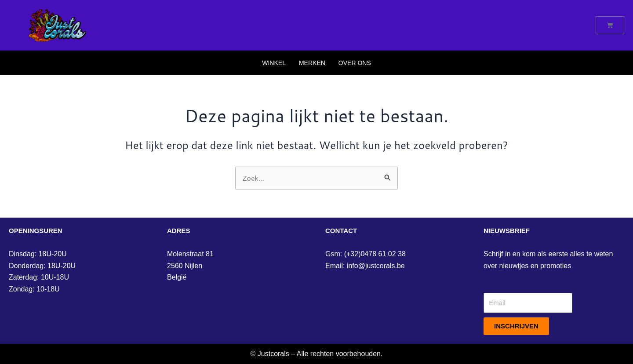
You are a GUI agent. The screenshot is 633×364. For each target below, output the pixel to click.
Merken (312, 63)
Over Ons (355, 63)
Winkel (274, 63)
